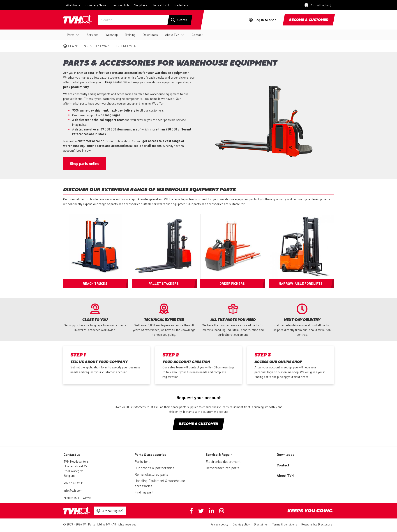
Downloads (150, 34)
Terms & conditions (285, 524)
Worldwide (73, 5)
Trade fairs (181, 5)
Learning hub (120, 5)
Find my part (144, 492)
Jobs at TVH (161, 5)
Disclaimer (261, 524)
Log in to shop (265, 20)
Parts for (91, 46)
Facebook (191, 511)
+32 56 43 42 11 (74, 483)
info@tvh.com (73, 490)
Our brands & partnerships (155, 468)
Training (130, 34)
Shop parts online (85, 163)
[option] (95, 318)
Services (92, 34)
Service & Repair (219, 454)
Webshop (112, 34)
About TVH (172, 34)
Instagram (222, 511)
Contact (197, 34)
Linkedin (211, 511)
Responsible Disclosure (317, 524)
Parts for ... (143, 461)
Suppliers (141, 5)
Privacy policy (219, 524)
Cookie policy (241, 524)
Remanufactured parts (151, 474)
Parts (71, 34)
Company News (96, 5)
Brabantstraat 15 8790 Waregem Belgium (75, 471)
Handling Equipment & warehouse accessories (160, 483)
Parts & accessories (151, 454)
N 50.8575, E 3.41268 (77, 498)
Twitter (201, 511)
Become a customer (309, 20)
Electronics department (223, 461)
